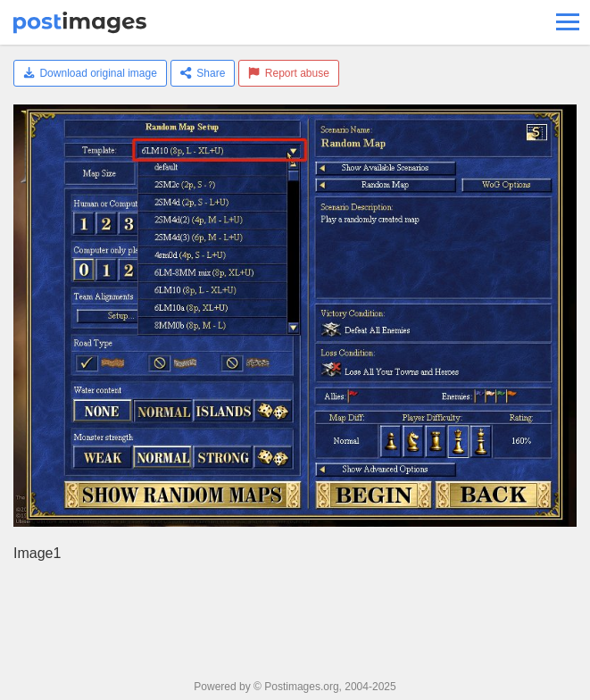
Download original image (90, 73)
